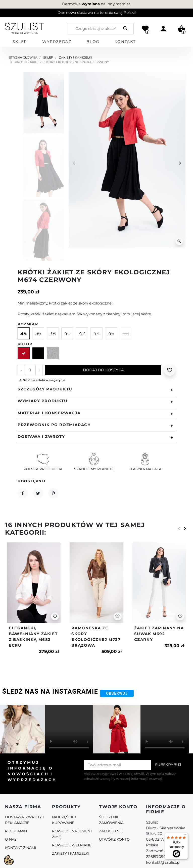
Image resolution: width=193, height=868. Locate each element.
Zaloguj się (111, 831)
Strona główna (23, 57)
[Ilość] (30, 370)
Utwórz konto (114, 839)
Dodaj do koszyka (103, 370)
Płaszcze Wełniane (72, 845)
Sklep (48, 57)
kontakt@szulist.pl (163, 862)
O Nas (11, 839)
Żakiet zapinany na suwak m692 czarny (159, 634)
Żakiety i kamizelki (76, 57)
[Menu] (185, 836)
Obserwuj (117, 693)
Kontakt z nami (20, 848)
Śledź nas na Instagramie (50, 692)
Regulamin (16, 831)
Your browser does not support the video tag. (69, 729)
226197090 (156, 857)
